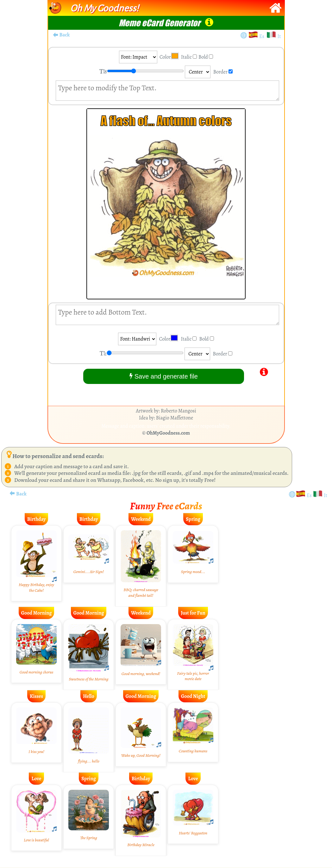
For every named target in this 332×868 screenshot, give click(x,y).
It (279, 36)
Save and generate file (164, 376)
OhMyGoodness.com (168, 433)
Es (263, 36)
